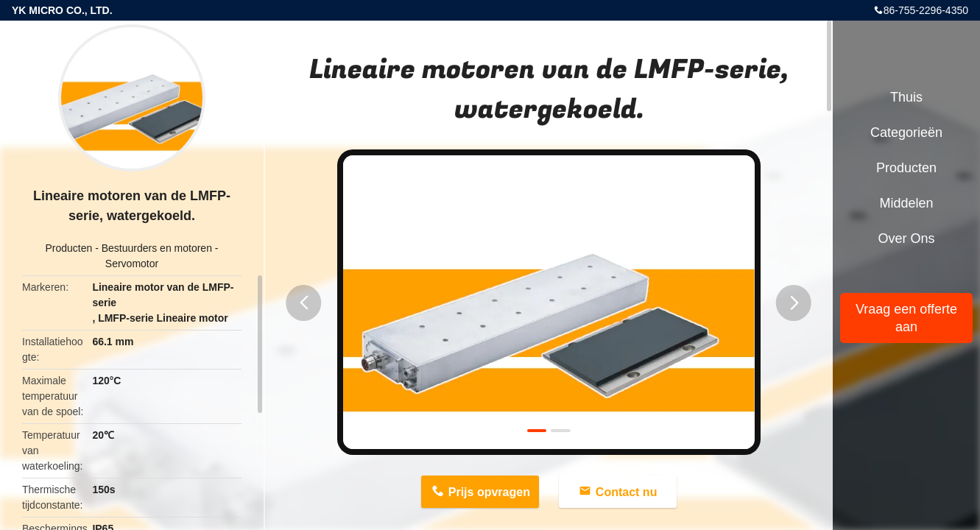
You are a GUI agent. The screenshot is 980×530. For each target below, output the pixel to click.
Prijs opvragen (489, 492)
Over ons (906, 239)
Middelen (906, 203)
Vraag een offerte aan (906, 318)
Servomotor (132, 264)
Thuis (906, 97)
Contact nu (627, 492)
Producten (68, 248)
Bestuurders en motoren (157, 248)
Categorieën (906, 132)
